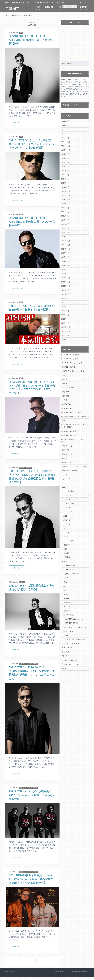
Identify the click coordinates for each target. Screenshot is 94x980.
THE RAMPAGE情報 (71, 615)
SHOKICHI (67, 513)
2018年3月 (65, 227)
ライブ (65, 469)
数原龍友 (65, 381)
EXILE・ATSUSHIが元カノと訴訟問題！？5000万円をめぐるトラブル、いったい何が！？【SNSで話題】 (32, 144)
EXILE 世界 (68, 534)
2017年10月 (66, 247)
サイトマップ (84, 2)
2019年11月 (66, 146)
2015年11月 (66, 329)
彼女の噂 (65, 444)
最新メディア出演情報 (70, 464)
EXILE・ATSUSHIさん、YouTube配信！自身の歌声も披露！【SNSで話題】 (30, 309)
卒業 (65, 542)
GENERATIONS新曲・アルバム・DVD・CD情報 (73, 423)
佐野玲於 (65, 393)
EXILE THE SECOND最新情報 (74, 631)
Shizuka (66, 591)
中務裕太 (65, 377)
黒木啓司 (67, 530)
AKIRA (66, 509)
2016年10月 (66, 284)
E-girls (65, 554)
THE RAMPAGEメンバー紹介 (74, 611)
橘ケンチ (67, 521)
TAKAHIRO (68, 505)
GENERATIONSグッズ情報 (71, 409)
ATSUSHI (67, 501)
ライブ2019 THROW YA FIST (74, 619)
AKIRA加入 (67, 627)
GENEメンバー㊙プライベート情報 (73, 436)
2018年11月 (66, 195)
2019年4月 (65, 174)
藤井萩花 (67, 599)
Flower (66, 570)
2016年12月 (66, 276)
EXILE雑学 (67, 546)
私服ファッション (68, 448)
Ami (65, 579)
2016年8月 (65, 292)
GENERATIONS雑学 (68, 432)
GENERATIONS (49, 8)
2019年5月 (65, 170)
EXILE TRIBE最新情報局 (73, 974)
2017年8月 (65, 256)
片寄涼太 (65, 372)
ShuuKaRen (66, 644)
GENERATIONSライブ (69, 356)
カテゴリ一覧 (83, 8)
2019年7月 (65, 162)
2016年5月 (65, 304)
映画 (64, 417)
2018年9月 (65, 203)
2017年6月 (65, 264)
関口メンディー (68, 385)
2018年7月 (65, 211)
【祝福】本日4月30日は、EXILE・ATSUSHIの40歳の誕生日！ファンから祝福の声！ (32, 221)
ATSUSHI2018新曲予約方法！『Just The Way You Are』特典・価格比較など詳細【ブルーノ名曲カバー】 (31, 882)
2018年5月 (65, 219)
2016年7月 (65, 296)
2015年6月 (65, 337)
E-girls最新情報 (69, 558)
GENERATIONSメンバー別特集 (72, 368)
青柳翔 (65, 648)
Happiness (67, 574)
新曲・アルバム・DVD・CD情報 (74, 460)
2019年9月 (65, 154)
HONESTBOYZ (68, 640)
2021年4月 (65, 121)
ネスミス (67, 517)
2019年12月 (66, 142)
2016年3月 (65, 313)
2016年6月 (65, 300)
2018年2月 (65, 231)
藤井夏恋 (67, 595)
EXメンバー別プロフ (71, 497)
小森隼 (65, 397)
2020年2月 (65, 133)
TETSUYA (67, 526)
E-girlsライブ (68, 562)
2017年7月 (65, 260)
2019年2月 (65, 182)
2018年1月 (65, 235)
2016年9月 (65, 288)
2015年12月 (66, 325)
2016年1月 (65, 321)
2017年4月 (65, 272)
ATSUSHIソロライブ (71, 493)
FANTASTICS (66, 401)
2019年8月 (65, 158)
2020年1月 (65, 137)
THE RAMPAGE (68, 607)
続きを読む (16, 122)
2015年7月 (65, 333)
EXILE (61, 8)
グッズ (65, 477)
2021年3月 (65, 125)
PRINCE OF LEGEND (69, 652)
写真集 (64, 660)
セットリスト (67, 473)
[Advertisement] (77, 43)
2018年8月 (65, 207)
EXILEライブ (68, 489)
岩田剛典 (67, 550)
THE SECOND (67, 623)
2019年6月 (65, 166)
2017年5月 (65, 268)
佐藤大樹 (67, 538)
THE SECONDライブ (71, 635)
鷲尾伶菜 (67, 603)
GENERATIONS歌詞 (68, 428)
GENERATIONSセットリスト (72, 360)
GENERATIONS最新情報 (70, 352)
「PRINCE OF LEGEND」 (70, 656)
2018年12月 (66, 190)
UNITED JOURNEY (69, 364)
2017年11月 (66, 243)
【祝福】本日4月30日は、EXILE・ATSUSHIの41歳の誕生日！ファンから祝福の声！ (32, 40)
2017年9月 (65, 251)
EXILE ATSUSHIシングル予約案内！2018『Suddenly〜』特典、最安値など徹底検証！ (32, 798)
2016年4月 (65, 309)
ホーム (38, 8)
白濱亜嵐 (65, 389)
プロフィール (67, 440)
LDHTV (64, 452)
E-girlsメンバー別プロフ (72, 566)
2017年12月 (66, 239)
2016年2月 (65, 317)
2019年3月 (65, 178)
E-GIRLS (72, 8)
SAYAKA (67, 587)
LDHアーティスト (68, 456)
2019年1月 (65, 186)
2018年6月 (65, 215)
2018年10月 (66, 199)
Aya (65, 583)
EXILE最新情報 (69, 485)
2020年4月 (65, 129)
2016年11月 (66, 280)
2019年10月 (66, 150)
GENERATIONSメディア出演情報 (73, 413)
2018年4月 (65, 223)
